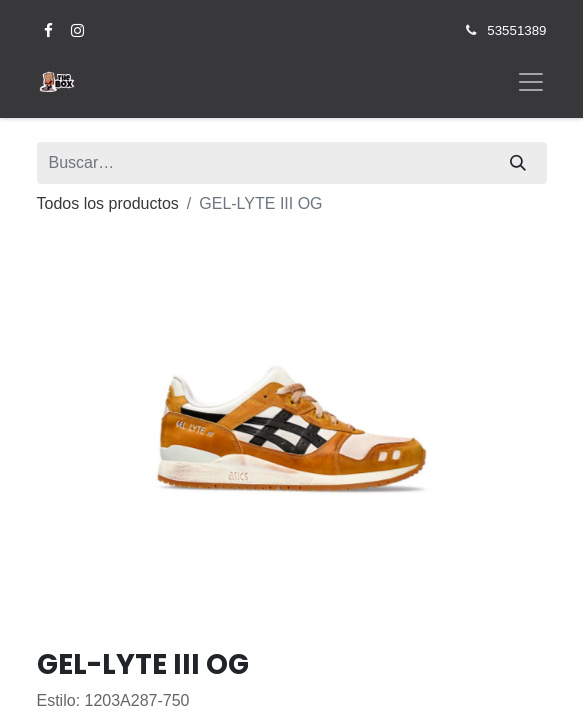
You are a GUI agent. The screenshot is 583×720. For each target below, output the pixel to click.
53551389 (516, 30)
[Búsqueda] (518, 163)
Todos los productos (108, 203)
